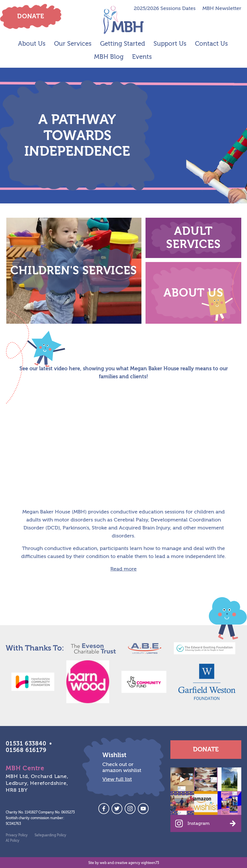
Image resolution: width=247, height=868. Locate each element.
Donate (206, 749)
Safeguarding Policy (50, 835)
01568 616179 (26, 750)
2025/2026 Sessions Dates (165, 9)
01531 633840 (26, 744)
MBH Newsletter (222, 9)
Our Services (73, 44)
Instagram (199, 823)
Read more (124, 569)
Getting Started (122, 44)
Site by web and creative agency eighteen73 (124, 863)
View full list (117, 779)
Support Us (170, 44)
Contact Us (211, 44)
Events (142, 57)
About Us (32, 44)
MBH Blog (109, 57)
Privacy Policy (17, 835)
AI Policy (13, 841)
